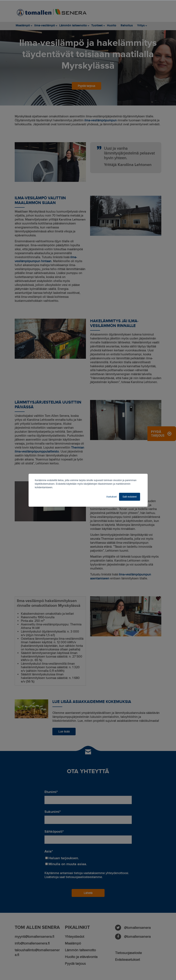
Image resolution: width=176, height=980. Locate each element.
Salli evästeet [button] (129, 497)
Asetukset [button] (111, 497)
